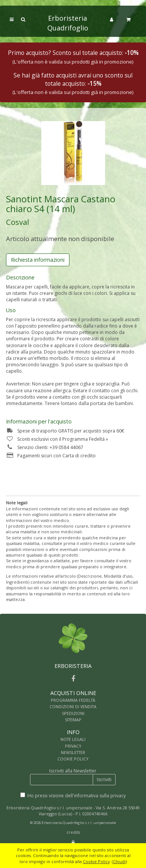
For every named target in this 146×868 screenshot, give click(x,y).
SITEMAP (73, 720)
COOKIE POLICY (73, 759)
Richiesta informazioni (38, 260)
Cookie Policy (96, 861)
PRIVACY (73, 746)
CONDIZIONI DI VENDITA (73, 706)
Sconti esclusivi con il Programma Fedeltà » (57, 439)
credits (73, 832)
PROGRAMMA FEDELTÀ (73, 700)
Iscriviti (104, 779)
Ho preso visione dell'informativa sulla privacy (77, 796)
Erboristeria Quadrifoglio (68, 23)
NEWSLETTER (73, 752)
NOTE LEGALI (73, 739)
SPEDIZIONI (73, 713)
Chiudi (119, 861)
